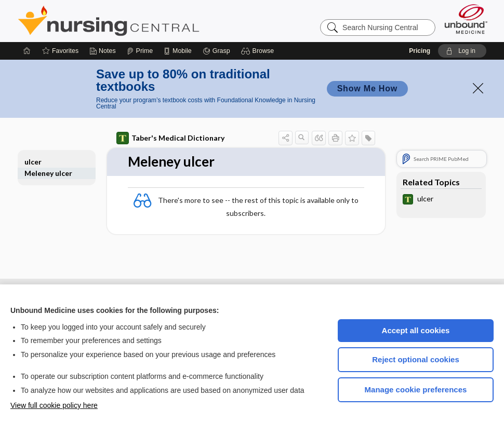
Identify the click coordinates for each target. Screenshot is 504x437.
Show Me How (367, 88)
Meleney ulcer (48, 173)
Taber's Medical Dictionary (170, 138)
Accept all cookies (416, 330)
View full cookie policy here (54, 405)
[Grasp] (216, 51)
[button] (259, 51)
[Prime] (140, 51)
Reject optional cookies (416, 359)
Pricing (420, 51)
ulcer (33, 162)
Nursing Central (148, 21)
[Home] (27, 51)
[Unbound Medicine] (466, 19)
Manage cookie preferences (416, 390)
